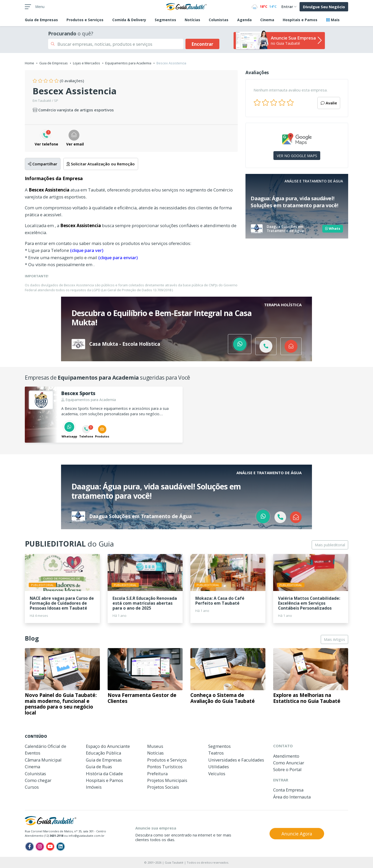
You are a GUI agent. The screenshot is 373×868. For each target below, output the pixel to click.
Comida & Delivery (129, 20)
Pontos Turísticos (165, 767)
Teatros (216, 753)
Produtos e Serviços (85, 20)
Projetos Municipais (167, 780)
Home (29, 63)
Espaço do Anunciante (108, 746)
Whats (333, 228)
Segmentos (165, 20)
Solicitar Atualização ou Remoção (101, 164)
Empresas (41, 20)
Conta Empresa (288, 790)
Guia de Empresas (54, 63)
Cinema (267, 20)
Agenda (244, 20)
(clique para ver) (87, 250)
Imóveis (94, 787)
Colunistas (219, 20)
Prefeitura (157, 774)
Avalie (329, 103)
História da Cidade (104, 774)
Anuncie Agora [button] (297, 834)
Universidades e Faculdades (236, 760)
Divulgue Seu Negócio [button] (324, 7)
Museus (155, 746)
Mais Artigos (334, 639)
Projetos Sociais (163, 787)
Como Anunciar (289, 763)
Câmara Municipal (43, 760)
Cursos (32, 787)
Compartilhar (43, 164)
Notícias (192, 20)
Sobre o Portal (287, 769)
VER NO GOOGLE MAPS (297, 156)
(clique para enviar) (118, 258)
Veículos (217, 774)
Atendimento (286, 756)
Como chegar (38, 780)
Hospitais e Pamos (300, 20)
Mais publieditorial (330, 545)
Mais (333, 20)
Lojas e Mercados (87, 63)
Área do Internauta (292, 797)
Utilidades (219, 767)
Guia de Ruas (99, 767)
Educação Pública (103, 753)
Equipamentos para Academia (128, 63)
